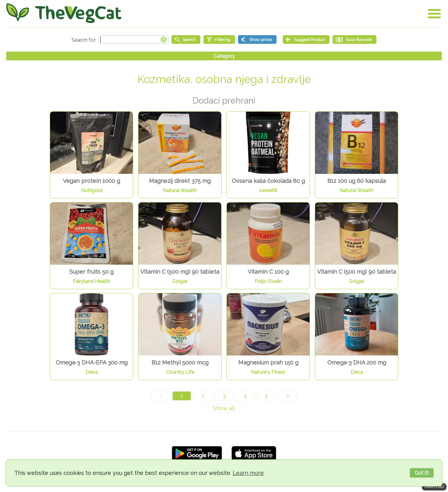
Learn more (248, 473)
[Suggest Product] (306, 39)
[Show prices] (257, 39)
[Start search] (186, 39)
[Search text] (133, 39)
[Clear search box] (164, 39)
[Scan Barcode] (355, 39)
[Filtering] (219, 39)
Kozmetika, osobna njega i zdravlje (224, 79)
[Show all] (224, 408)
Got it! (422, 473)
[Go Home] (64, 13)
